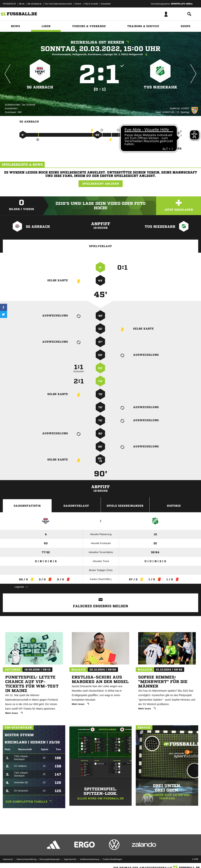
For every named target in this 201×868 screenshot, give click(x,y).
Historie (174, 506)
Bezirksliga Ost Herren (101, 42)
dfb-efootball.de (35, 4)
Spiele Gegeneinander (125, 506)
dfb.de (22, 4)
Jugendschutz (70, 859)
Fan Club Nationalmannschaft (58, 4)
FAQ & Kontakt (91, 4)
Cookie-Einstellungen (112, 859)
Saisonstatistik (27, 506)
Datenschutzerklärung (26, 859)
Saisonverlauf (76, 506)
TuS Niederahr (160, 87)
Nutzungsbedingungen (50, 859)
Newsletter (106, 4)
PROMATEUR (9, 4)
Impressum (8, 859)
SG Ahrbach (40, 87)
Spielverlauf (100, 246)
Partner (78, 4)
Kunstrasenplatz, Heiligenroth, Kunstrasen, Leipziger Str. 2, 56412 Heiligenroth (100, 55)
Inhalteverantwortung (89, 859)
